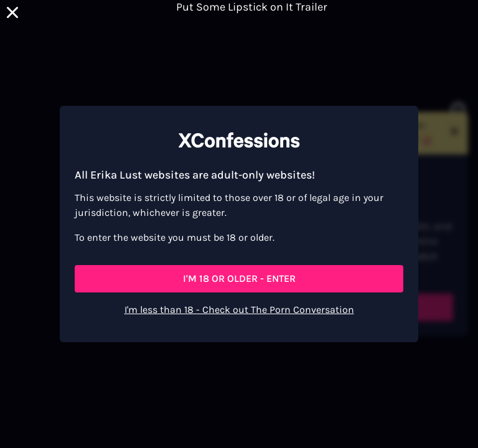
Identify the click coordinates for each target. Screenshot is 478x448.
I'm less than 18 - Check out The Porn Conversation (239, 310)
